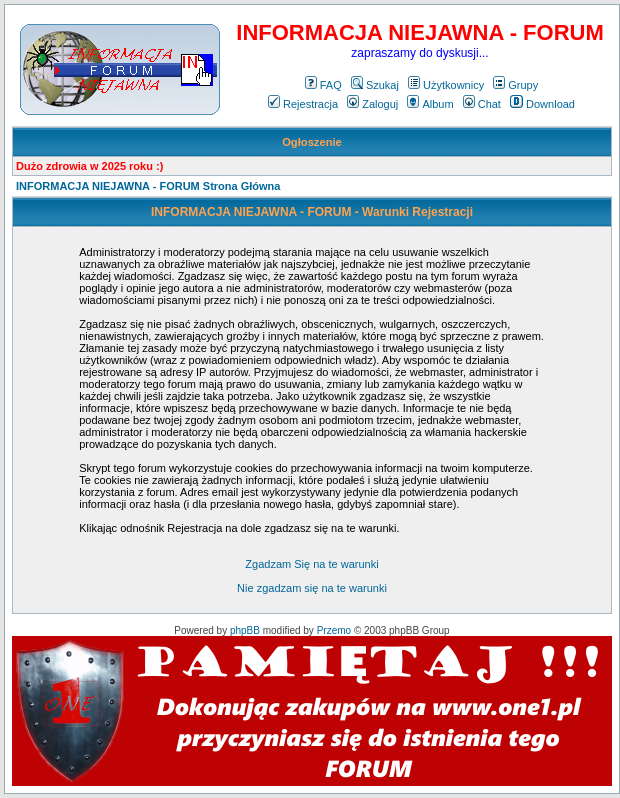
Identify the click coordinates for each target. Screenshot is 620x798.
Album (430, 104)
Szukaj (375, 85)
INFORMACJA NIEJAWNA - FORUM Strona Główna (148, 186)
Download (542, 104)
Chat (482, 104)
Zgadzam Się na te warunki (311, 564)
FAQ (323, 85)
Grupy (515, 85)
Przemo (334, 630)
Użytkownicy (446, 85)
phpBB (245, 630)
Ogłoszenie (312, 142)
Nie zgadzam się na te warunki (312, 588)
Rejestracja (303, 104)
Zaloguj (372, 104)
